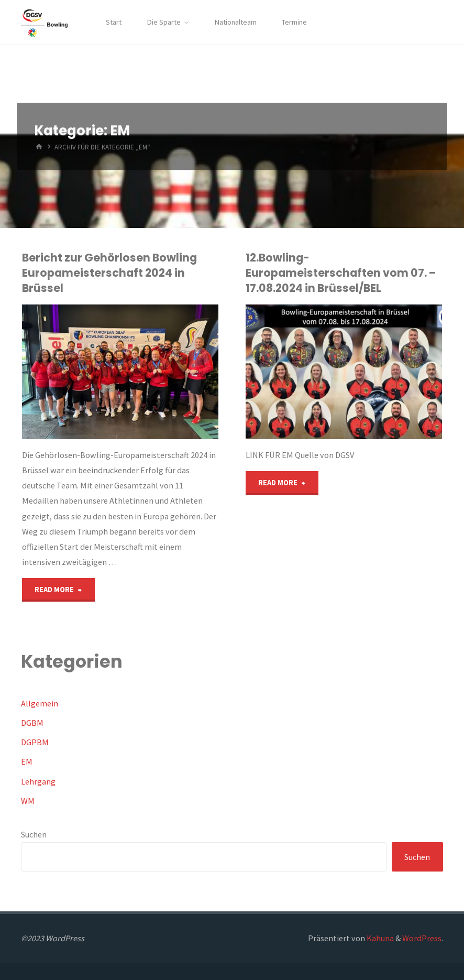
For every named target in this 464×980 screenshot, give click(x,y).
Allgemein (40, 703)
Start (114, 22)
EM (27, 761)
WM (28, 801)
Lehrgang (38, 781)
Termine (294, 22)
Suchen (34, 834)
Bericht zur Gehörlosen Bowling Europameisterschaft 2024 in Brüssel (109, 273)
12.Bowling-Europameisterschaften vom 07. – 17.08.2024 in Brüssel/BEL (341, 273)
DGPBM (35, 742)
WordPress (422, 938)
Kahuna (379, 938)
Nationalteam (235, 22)
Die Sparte (164, 22)
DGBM (32, 723)
